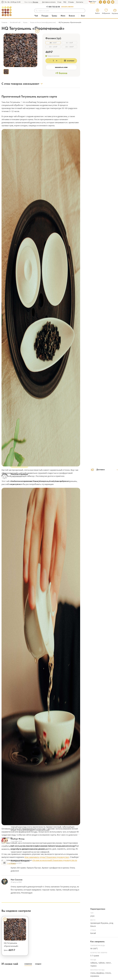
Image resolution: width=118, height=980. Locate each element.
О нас (59, 2)
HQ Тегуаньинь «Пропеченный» (11, 944)
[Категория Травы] (55, 16)
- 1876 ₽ (53, 47)
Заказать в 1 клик (61, 67)
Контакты (79, 2)
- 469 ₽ (53, 43)
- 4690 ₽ (69, 47)
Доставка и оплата (49, 2)
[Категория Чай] (37, 16)
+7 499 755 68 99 (53, 7)
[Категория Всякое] (73, 16)
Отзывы (71, 2)
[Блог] (83, 16)
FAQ (65, 2)
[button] (35, 2)
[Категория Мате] (64, 16)
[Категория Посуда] (46, 16)
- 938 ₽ (69, 43)
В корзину (69, 61)
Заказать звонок (67, 7)
